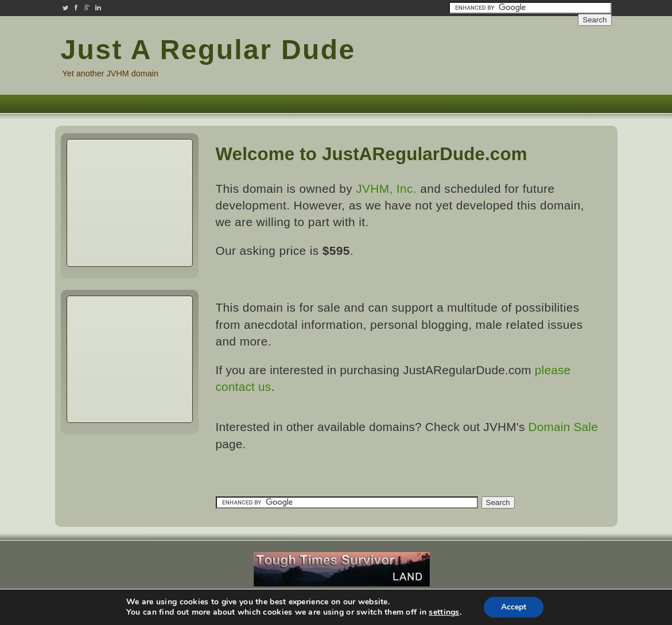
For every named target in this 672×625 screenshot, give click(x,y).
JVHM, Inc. (386, 189)
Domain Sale (563, 427)
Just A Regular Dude (208, 50)
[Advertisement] (543, 56)
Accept (514, 607)
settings (444, 612)
